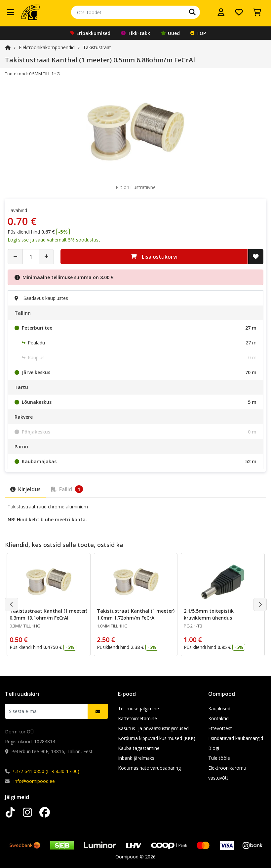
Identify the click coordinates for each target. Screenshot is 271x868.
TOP (198, 33)
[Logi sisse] (221, 12)
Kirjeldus (25, 489)
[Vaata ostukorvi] (257, 12)
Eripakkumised (90, 33)
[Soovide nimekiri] (239, 12)
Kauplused (219, 708)
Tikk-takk (135, 33)
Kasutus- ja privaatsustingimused (153, 728)
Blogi (214, 748)
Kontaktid (218, 718)
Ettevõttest (220, 728)
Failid (67, 489)
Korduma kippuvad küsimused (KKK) (157, 738)
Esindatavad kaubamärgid (236, 738)
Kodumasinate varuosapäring (149, 768)
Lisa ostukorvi (154, 257)
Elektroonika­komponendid (47, 47)
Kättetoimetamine (137, 718)
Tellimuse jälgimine (138, 708)
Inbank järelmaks (136, 758)
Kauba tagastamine (139, 748)
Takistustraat (97, 47)
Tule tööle (219, 758)
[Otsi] (192, 12)
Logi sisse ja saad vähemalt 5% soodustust (54, 240)
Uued (170, 33)
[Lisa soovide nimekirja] (256, 257)
